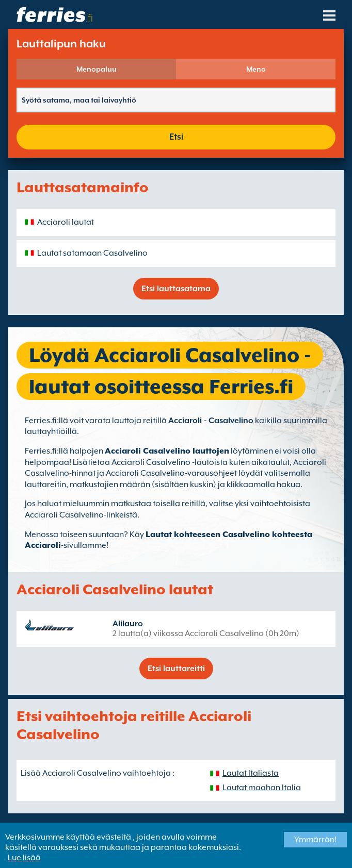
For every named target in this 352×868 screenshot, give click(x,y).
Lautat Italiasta (251, 773)
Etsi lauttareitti (176, 669)
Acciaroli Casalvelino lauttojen (167, 451)
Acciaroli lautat (66, 222)
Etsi (176, 137)
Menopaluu (97, 69)
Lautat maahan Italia (262, 788)
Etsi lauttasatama (176, 289)
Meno (256, 69)
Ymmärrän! (315, 840)
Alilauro (128, 624)
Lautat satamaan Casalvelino (92, 253)
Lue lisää (24, 858)
